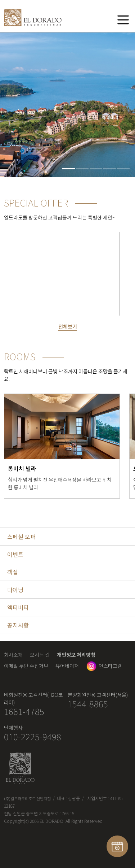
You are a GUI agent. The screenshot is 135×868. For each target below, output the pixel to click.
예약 (117, 846)
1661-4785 (24, 711)
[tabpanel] (67, 105)
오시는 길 (40, 655)
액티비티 (18, 607)
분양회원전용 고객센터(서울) (98, 695)
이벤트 (15, 554)
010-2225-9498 (33, 737)
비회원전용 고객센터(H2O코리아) (33, 698)
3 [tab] (96, 169)
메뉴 (123, 19)
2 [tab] (82, 169)
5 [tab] (123, 169)
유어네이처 (67, 666)
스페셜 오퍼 (21, 537)
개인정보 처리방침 (76, 655)
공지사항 (18, 625)
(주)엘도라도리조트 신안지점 (27, 798)
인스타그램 (110, 666)
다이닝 (15, 590)
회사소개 (13, 655)
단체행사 (13, 728)
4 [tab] (110, 169)
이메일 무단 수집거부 (26, 666)
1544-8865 (88, 704)
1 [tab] (69, 169)
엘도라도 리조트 (33, 19)
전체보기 (68, 326)
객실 (13, 572)
